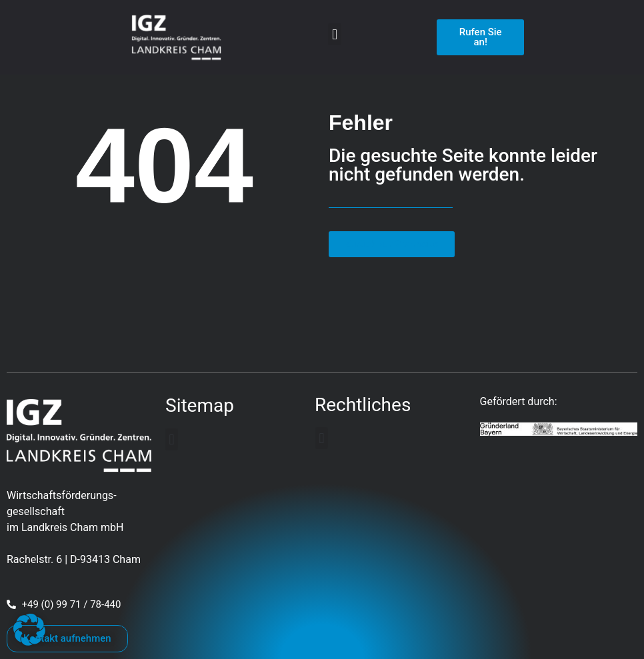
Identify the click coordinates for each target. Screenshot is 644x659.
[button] (334, 34)
